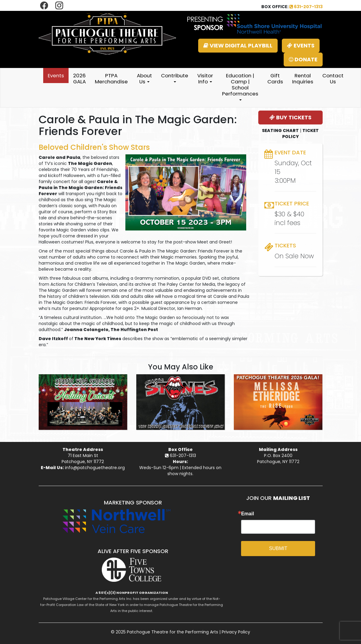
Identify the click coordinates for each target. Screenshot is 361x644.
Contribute (175, 77)
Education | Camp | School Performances (240, 86)
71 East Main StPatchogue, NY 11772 (83, 459)
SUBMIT (278, 548)
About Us (144, 79)
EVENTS (301, 45)
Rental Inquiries (303, 79)
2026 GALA (79, 79)
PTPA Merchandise (111, 79)
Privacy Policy (236, 632)
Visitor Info (205, 79)
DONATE (303, 59)
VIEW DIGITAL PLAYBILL (238, 45)
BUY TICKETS (290, 117)
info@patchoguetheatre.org (95, 468)
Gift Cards (275, 79)
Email (248, 514)
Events (56, 76)
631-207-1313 (306, 7)
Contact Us (333, 79)
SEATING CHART (280, 130)
